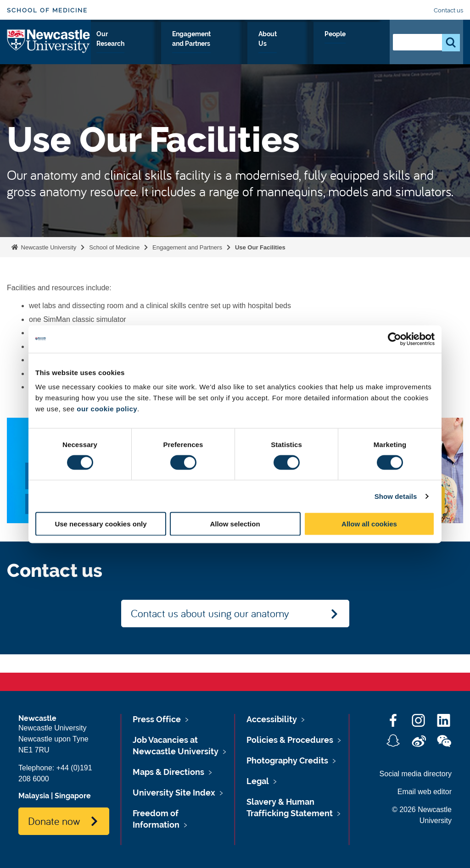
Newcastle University (48, 247)
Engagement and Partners (252, 50)
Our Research (177, 50)
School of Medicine (47, 10)
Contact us (448, 10)
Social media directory (416, 774)
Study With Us (120, 50)
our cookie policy (107, 409)
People (362, 44)
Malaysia (34, 796)
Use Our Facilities (260, 247)
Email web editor (425, 792)
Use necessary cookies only (101, 524)
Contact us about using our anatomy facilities (210, 617)
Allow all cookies (369, 524)
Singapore (73, 796)
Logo (49, 48)
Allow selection (235, 524)
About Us (321, 50)
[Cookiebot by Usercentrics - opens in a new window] (394, 339)
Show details (396, 496)
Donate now (54, 821)
